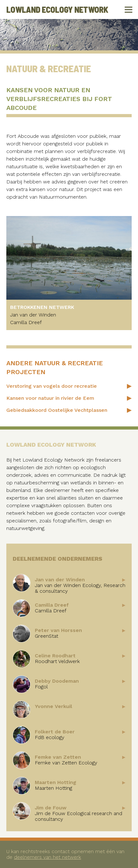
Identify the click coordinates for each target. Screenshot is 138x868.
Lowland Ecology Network (57, 9)
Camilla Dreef (26, 322)
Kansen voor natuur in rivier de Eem (50, 398)
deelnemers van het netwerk (47, 857)
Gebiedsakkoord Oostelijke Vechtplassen (57, 410)
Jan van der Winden (33, 315)
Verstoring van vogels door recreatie (52, 386)
